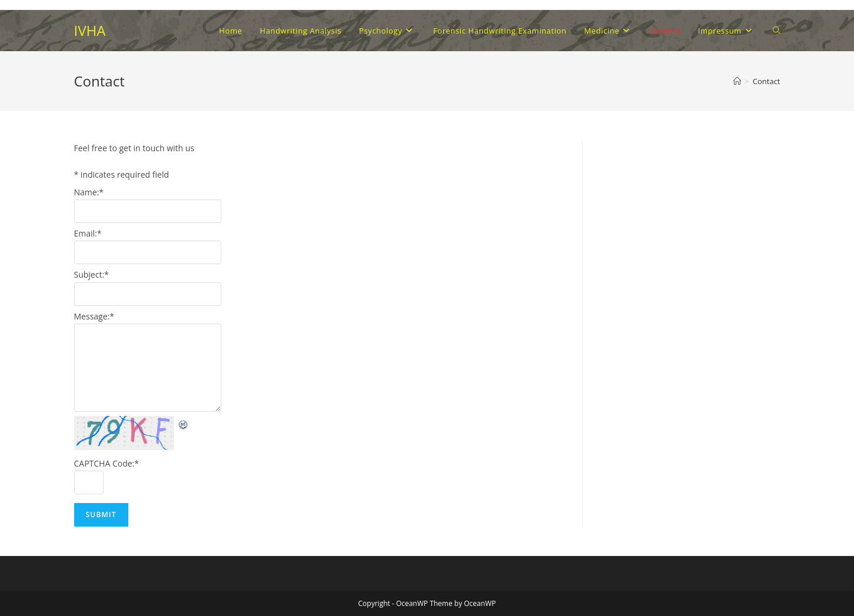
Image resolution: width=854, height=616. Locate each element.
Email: (88, 233)
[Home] (737, 81)
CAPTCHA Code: (107, 463)
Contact (767, 81)
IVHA (90, 30)
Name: (89, 192)
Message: (94, 316)
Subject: (92, 274)
